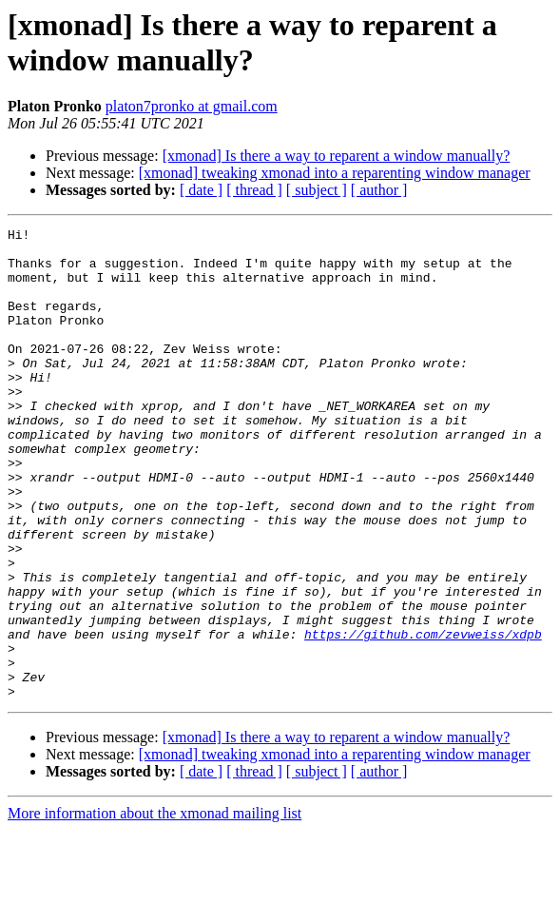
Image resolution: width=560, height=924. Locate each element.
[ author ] (379, 190)
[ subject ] (317, 190)
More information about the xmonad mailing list (154, 907)
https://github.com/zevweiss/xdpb (423, 717)
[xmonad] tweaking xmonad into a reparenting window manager (335, 173)
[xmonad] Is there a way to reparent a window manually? (337, 156)
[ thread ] (254, 190)
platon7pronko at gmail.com (192, 106)
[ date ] (201, 190)
